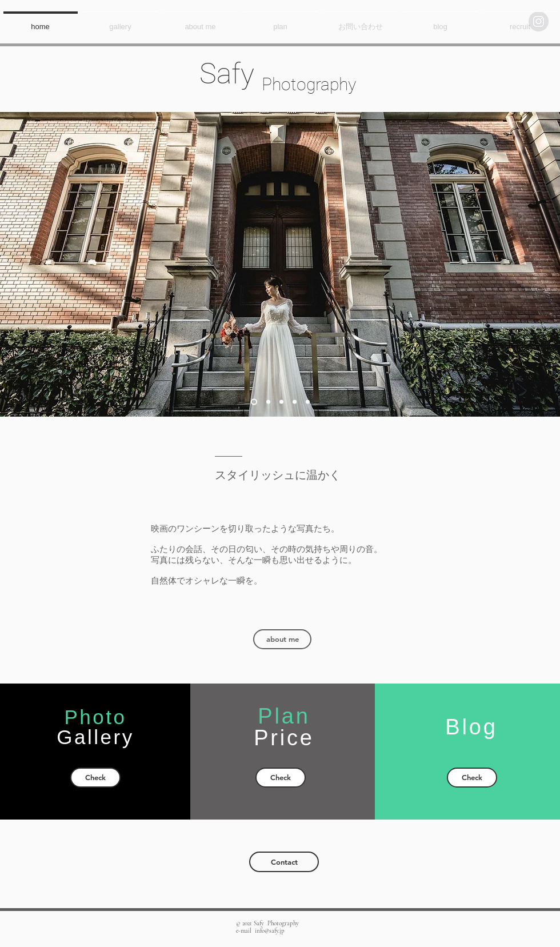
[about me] (282, 639)
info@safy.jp (270, 931)
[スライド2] (268, 402)
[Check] (95, 778)
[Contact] (284, 862)
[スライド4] (295, 402)
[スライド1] (254, 402)
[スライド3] (281, 402)
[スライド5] (308, 402)
